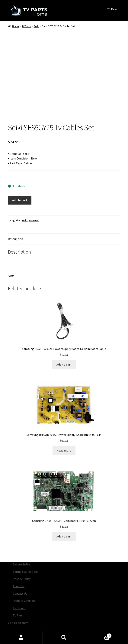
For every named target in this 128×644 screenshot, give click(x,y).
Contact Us (20, 579)
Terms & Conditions (26, 557)
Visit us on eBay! (18, 608)
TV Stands (19, 593)
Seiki (36, 26)
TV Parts (26, 26)
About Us (19, 572)
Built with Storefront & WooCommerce (53, 630)
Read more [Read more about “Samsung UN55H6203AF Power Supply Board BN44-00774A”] (64, 436)
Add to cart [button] (64, 350)
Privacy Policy (22, 564)
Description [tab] (15, 224)
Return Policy (22, 550)
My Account (21, 638)
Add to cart (20, 186)
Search (64, 638)
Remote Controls (24, 586)
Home (16, 26)
